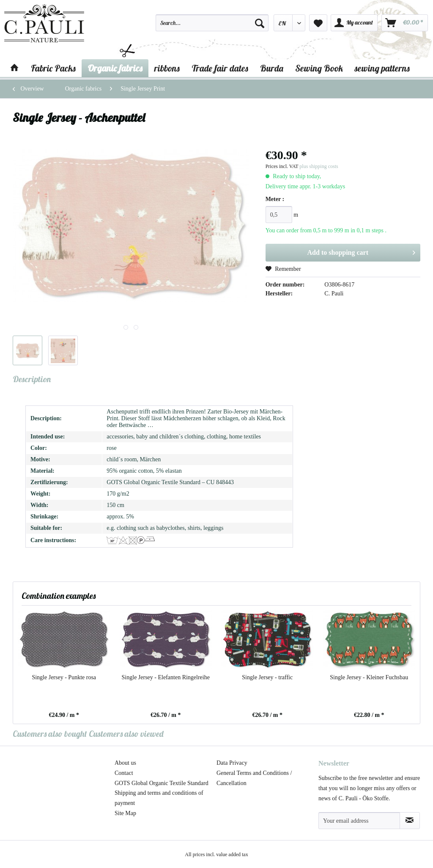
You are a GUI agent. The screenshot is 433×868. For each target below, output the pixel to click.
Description (32, 379)
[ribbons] (167, 68)
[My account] (354, 23)
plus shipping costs (319, 166)
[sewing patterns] (382, 68)
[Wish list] (318, 23)
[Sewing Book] (319, 68)
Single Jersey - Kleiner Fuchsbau (369, 677)
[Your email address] (359, 821)
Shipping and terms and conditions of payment (159, 798)
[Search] (260, 23)
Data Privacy (232, 763)
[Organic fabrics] (115, 68)
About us (125, 763)
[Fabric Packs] (53, 68)
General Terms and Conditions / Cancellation (254, 778)
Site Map (125, 813)
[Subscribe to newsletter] (410, 821)
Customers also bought (50, 734)
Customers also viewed (126, 734)
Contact (124, 773)
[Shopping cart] (405, 23)
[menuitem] (212, 27)
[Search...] (212, 23)
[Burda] (272, 68)
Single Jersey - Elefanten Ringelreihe (166, 677)
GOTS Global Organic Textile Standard (162, 783)
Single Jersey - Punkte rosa (64, 677)
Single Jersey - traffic (267, 677)
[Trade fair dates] (220, 68)
